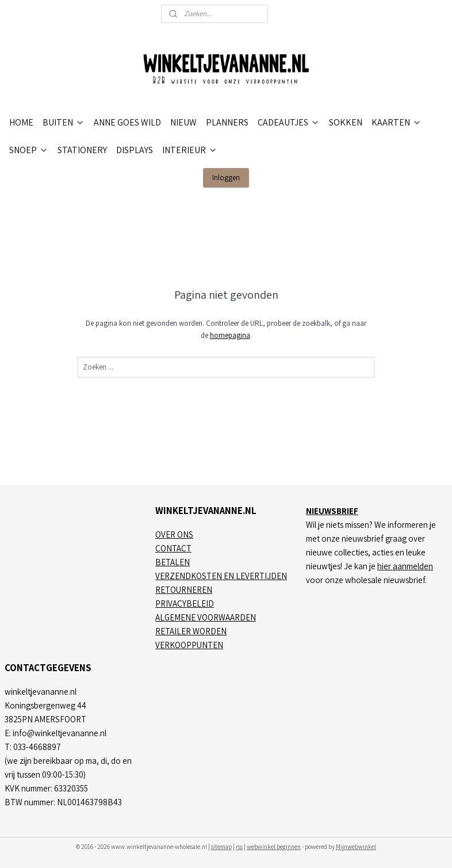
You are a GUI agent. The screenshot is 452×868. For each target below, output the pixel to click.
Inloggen (226, 178)
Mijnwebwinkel (356, 847)
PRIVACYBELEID (185, 604)
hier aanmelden (405, 566)
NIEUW (183, 122)
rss (239, 847)
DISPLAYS (135, 150)
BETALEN (173, 562)
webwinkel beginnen (274, 847)
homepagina (230, 335)
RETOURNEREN (184, 590)
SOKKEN (346, 122)
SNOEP (29, 150)
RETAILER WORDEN (191, 631)
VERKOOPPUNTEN (189, 645)
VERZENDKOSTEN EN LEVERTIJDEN (221, 576)
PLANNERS (227, 122)
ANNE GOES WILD (127, 122)
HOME (21, 122)
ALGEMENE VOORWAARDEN (206, 617)
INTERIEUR (190, 150)
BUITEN (64, 122)
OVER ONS (174, 534)
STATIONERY (82, 150)
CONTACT (173, 548)
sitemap (221, 847)
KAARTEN (397, 122)
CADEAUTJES (289, 122)
